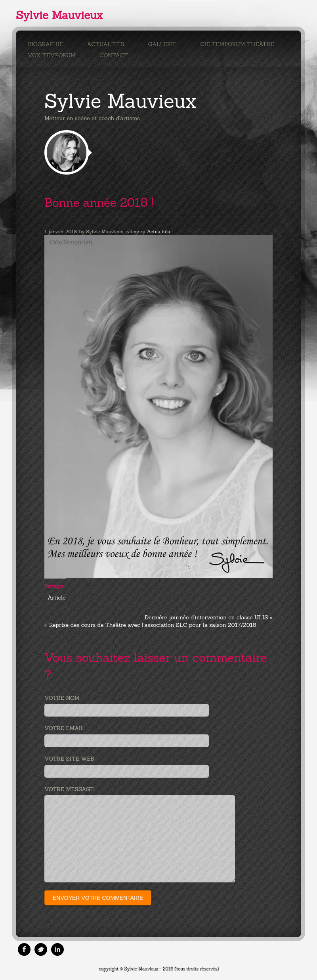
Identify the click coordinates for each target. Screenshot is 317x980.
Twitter (41, 949)
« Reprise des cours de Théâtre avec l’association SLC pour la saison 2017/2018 (150, 625)
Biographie (46, 44)
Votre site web (69, 759)
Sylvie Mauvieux (59, 15)
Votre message (69, 789)
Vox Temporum (52, 55)
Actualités (106, 44)
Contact (114, 55)
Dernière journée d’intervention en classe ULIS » (209, 617)
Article (56, 598)
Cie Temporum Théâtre (237, 44)
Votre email (64, 728)
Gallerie (162, 44)
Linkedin (57, 949)
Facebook (24, 949)
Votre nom (62, 698)
